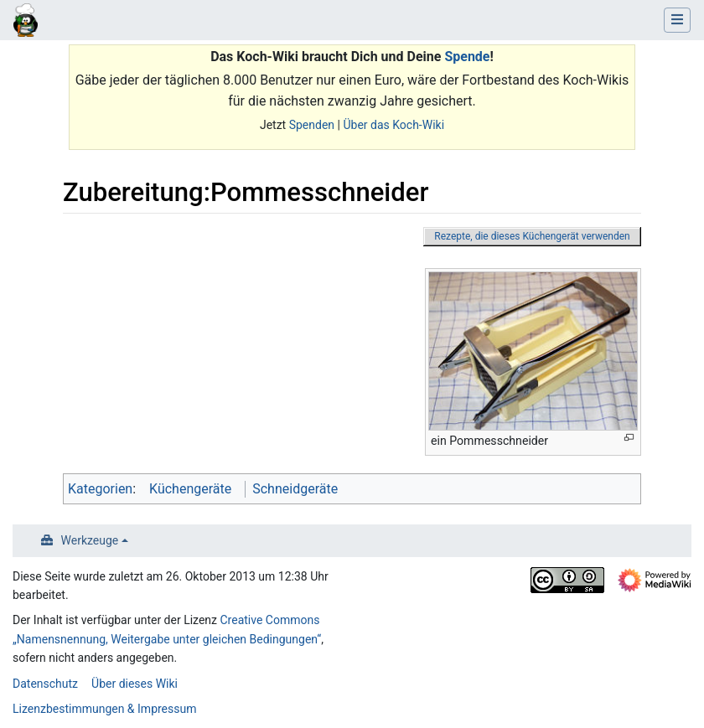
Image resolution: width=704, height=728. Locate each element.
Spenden (312, 125)
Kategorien (100, 489)
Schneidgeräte (295, 489)
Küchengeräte (190, 489)
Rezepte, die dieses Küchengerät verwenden (532, 236)
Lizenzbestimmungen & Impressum (104, 709)
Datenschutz (45, 684)
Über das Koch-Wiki (393, 125)
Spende (467, 57)
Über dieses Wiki (135, 684)
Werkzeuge (90, 540)
